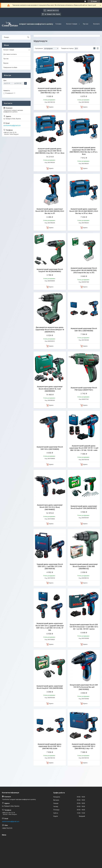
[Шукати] (28, 37)
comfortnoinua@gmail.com (12, 126)
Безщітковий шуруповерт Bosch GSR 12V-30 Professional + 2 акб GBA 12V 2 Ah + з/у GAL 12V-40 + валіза (84, 627)
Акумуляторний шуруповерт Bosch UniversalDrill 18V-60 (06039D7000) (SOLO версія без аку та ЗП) (84, 270)
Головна (58, 24)
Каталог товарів (72, 24)
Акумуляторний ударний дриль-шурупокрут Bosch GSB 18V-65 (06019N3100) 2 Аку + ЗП (50, 91)
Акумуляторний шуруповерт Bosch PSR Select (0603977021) (84, 389)
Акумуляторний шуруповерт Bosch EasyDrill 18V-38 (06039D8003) (50, 270)
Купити (51, 107)
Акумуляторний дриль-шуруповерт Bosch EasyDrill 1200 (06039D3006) (50, 687)
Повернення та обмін (10, 67)
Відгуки (6, 63)
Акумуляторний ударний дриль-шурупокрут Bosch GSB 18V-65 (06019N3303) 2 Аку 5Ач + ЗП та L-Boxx (50, 151)
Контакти (96, 24)
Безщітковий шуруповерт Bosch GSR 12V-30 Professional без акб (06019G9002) (84, 687)
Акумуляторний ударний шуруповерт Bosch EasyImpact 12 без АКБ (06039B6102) (84, 566)
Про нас (86, 24)
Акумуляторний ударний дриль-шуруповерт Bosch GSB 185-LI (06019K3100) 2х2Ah (50, 746)
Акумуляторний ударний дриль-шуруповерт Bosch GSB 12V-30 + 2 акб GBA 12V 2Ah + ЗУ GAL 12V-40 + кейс (84, 448)
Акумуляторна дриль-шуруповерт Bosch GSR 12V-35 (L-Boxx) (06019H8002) (50, 507)
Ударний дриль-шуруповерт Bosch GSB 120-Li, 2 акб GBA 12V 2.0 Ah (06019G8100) (50, 566)
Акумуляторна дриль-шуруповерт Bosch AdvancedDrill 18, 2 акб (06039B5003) (50, 389)
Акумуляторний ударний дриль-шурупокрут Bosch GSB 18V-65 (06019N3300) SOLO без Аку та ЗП (84, 91)
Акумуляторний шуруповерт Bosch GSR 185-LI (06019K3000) (84, 330)
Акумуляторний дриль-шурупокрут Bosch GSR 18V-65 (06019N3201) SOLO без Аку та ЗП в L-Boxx (84, 211)
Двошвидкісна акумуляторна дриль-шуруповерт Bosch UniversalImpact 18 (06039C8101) (50, 330)
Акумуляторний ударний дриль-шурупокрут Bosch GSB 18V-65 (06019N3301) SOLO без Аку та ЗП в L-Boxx (84, 151)
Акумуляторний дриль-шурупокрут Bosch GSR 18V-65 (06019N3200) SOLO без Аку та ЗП (50, 211)
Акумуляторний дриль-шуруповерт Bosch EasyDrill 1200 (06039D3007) (84, 507)
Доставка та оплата (10, 54)
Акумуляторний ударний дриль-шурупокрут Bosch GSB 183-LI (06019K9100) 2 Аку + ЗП (84, 746)
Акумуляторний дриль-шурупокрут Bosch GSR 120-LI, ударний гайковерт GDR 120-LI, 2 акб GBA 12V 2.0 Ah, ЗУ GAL (50, 627)
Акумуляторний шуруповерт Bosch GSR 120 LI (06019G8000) (50, 448)
